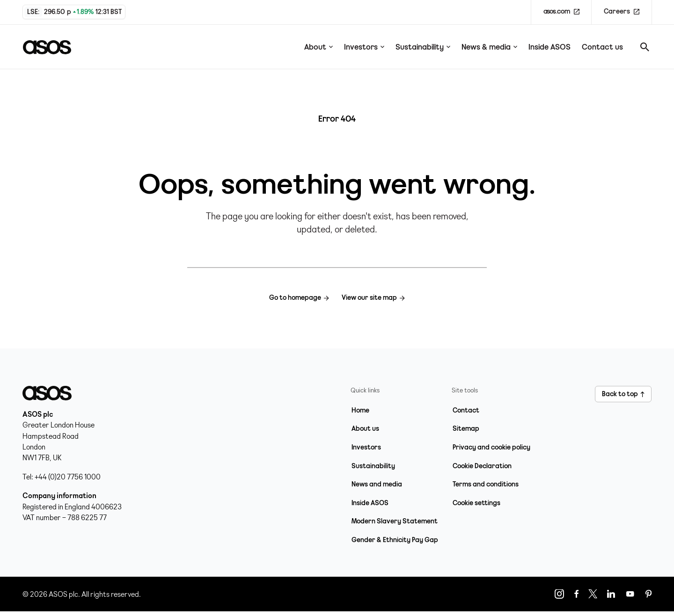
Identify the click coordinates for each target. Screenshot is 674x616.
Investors (364, 47)
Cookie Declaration (482, 466)
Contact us (602, 47)
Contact (466, 410)
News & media (489, 47)
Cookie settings (476, 503)
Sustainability (423, 47)
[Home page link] (52, 47)
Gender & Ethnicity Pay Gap (395, 540)
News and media (377, 484)
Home (360, 410)
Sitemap (466, 428)
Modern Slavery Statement (395, 521)
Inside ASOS (549, 47)
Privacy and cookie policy (491, 447)
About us (365, 428)
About (319, 47)
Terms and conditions (486, 484)
